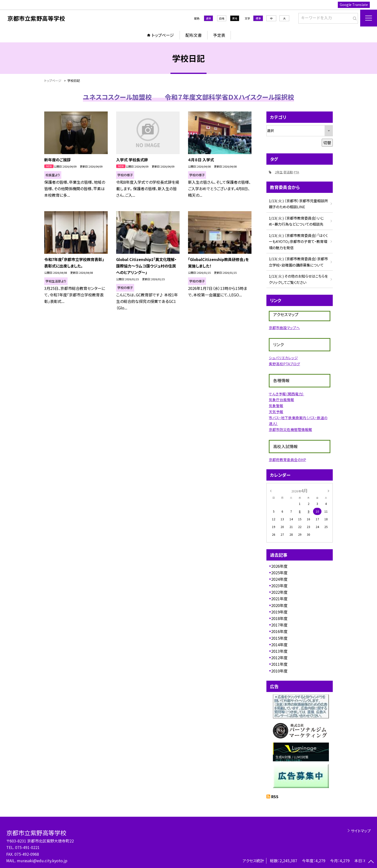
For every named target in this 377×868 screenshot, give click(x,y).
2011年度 (279, 664)
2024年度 (279, 579)
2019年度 (279, 612)
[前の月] (271, 490)
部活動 (288, 172)
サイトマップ (361, 831)
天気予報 (276, 412)
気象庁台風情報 (281, 400)
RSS (275, 796)
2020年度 (279, 605)
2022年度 (279, 592)
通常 (208, 18)
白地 (222, 18)
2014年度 (279, 645)
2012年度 (279, 658)
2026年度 (279, 566)
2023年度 (279, 586)
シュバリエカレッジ (283, 358)
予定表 (219, 35)
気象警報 (276, 406)
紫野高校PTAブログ (284, 364)
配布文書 (194, 35)
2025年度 (279, 573)
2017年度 (279, 625)
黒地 (235, 18)
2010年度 (279, 671)
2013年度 (279, 651)
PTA (296, 172)
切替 (327, 143)
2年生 (279, 172)
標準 (258, 18)
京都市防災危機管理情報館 (290, 429)
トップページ (163, 35)
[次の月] (328, 490)
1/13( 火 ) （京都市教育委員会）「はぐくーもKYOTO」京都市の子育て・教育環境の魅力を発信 (298, 241)
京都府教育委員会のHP (287, 460)
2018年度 (279, 618)
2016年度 (279, 631)
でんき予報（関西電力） (286, 394)
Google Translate (354, 5)
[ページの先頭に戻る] (371, 862)
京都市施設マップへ (284, 328)
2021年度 (279, 599)
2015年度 (279, 638)
